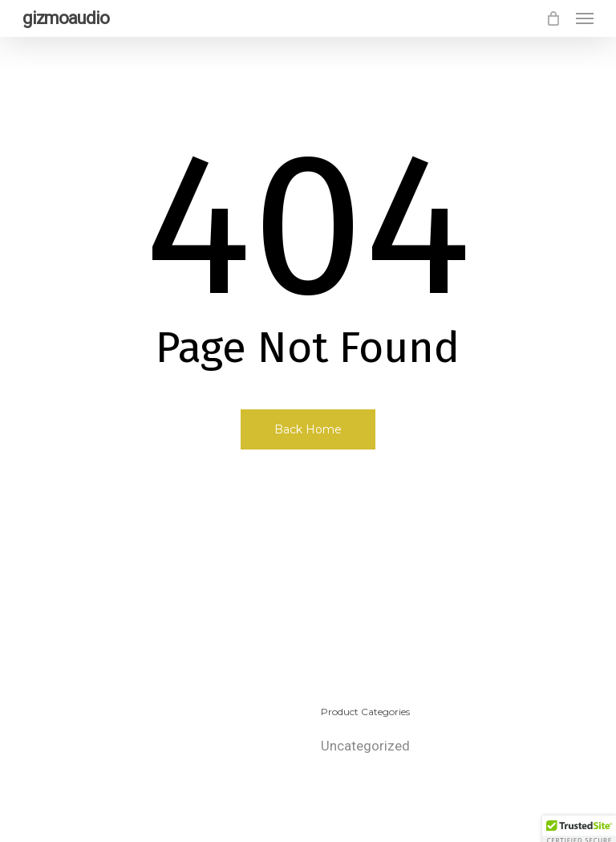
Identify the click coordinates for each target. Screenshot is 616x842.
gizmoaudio (66, 18)
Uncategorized (365, 746)
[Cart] (553, 18)
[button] (585, 18)
